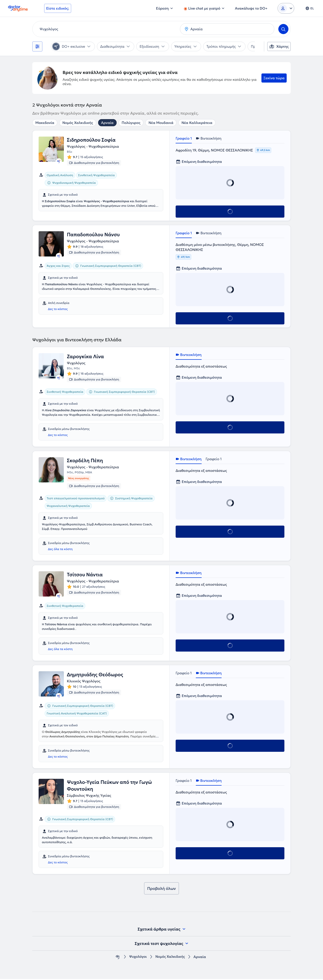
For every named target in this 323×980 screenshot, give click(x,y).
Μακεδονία (45, 123)
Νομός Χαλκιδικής (78, 123)
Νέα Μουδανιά (161, 123)
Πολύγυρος (131, 123)
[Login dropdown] (286, 8)
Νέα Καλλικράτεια (197, 123)
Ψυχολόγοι (137, 958)
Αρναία (107, 123)
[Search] (283, 29)
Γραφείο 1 (184, 138)
